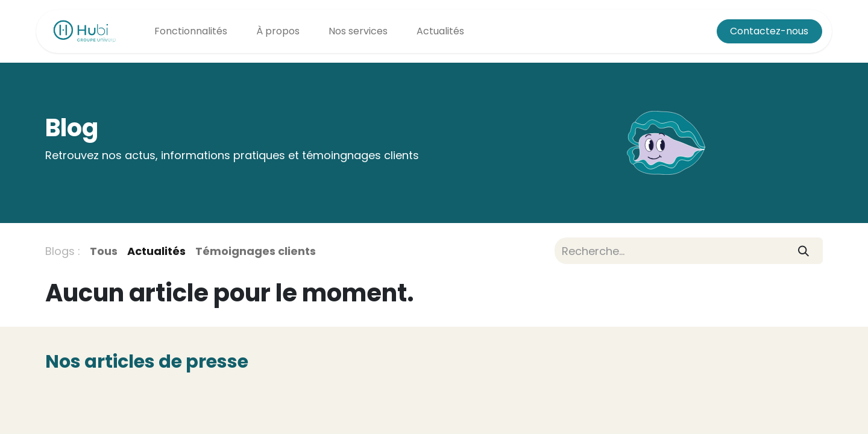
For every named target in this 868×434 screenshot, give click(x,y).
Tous (104, 251)
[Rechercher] (804, 250)
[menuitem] (191, 31)
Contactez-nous (769, 31)
